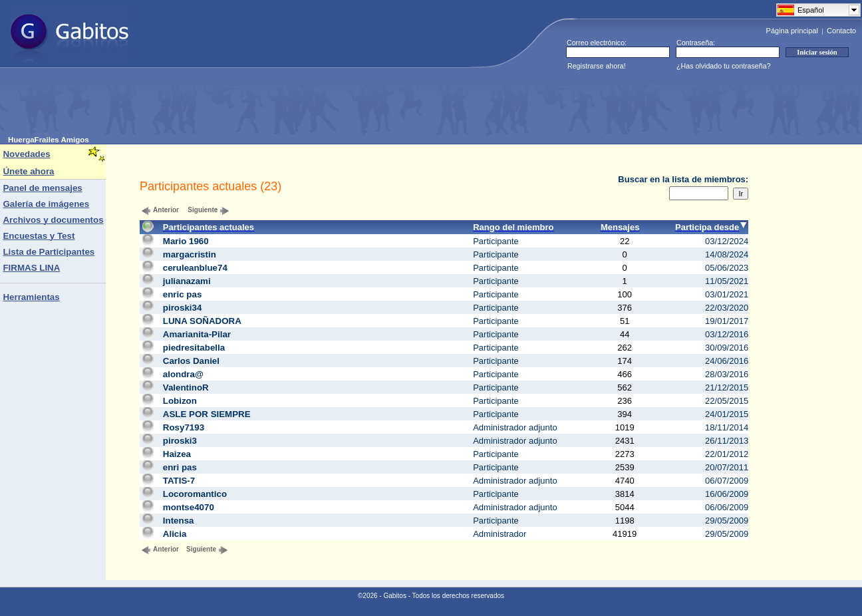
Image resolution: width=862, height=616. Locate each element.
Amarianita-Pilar (197, 334)
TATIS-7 (179, 481)
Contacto (841, 31)
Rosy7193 (184, 427)
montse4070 (189, 507)
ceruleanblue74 (195, 268)
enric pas (183, 294)
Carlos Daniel (191, 361)
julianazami (187, 281)
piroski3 (180, 441)
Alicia (175, 534)
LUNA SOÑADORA (202, 321)
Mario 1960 (186, 241)
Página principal (792, 31)
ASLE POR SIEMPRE (207, 414)
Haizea (177, 454)
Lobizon (180, 401)
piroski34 (183, 308)
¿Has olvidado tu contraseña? (724, 66)
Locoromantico (195, 494)
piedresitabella (194, 348)
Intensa (179, 521)
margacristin (190, 254)
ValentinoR (186, 387)
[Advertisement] (250, 106)
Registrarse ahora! (597, 66)
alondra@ (183, 374)
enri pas (180, 467)
